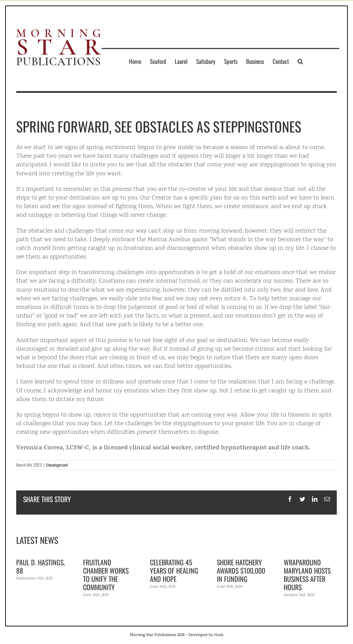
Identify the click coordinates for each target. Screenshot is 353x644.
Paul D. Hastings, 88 (41, 566)
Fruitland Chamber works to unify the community (106, 575)
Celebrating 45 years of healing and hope (174, 570)
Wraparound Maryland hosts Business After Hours (307, 575)
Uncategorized (57, 465)
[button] (300, 61)
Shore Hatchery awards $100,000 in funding (241, 570)
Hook (219, 635)
